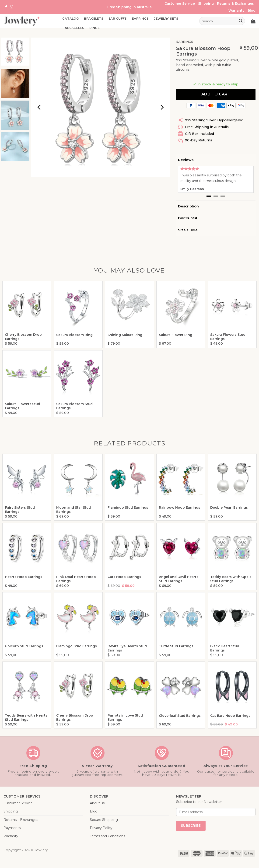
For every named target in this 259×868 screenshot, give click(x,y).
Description (188, 206)
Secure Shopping (104, 820)
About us (97, 803)
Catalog (71, 19)
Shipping (206, 3)
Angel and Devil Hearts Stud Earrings (179, 579)
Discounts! (187, 218)
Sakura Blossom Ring (74, 335)
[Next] (162, 107)
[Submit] (241, 21)
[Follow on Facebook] (6, 7)
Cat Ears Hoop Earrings (230, 716)
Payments (12, 828)
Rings (94, 28)
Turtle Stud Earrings (176, 646)
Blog (252, 10)
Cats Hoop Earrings (124, 577)
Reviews (186, 160)
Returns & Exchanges (235, 3)
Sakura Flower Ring (176, 335)
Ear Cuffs (118, 19)
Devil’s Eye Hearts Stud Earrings (127, 648)
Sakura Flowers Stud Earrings (228, 337)
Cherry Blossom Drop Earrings (23, 337)
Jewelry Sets (166, 19)
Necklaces (75, 28)
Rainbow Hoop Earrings (180, 507)
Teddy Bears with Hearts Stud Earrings (26, 717)
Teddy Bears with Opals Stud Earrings (231, 579)
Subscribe (191, 826)
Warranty (236, 10)
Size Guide (188, 230)
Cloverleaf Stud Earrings (180, 716)
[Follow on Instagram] (11, 7)
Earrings (140, 19)
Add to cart (216, 94)
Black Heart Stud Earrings (225, 648)
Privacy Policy (101, 828)
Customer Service (180, 3)
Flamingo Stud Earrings (128, 507)
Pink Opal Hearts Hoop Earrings (76, 579)
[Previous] (39, 107)
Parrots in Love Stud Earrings (125, 717)
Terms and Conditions (107, 836)
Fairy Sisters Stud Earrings (20, 510)
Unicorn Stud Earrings (24, 646)
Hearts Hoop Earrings (24, 577)
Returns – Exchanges (21, 820)
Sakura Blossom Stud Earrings (74, 406)
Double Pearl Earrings (229, 507)
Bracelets (94, 19)
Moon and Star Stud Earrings (73, 510)
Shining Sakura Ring (125, 335)
